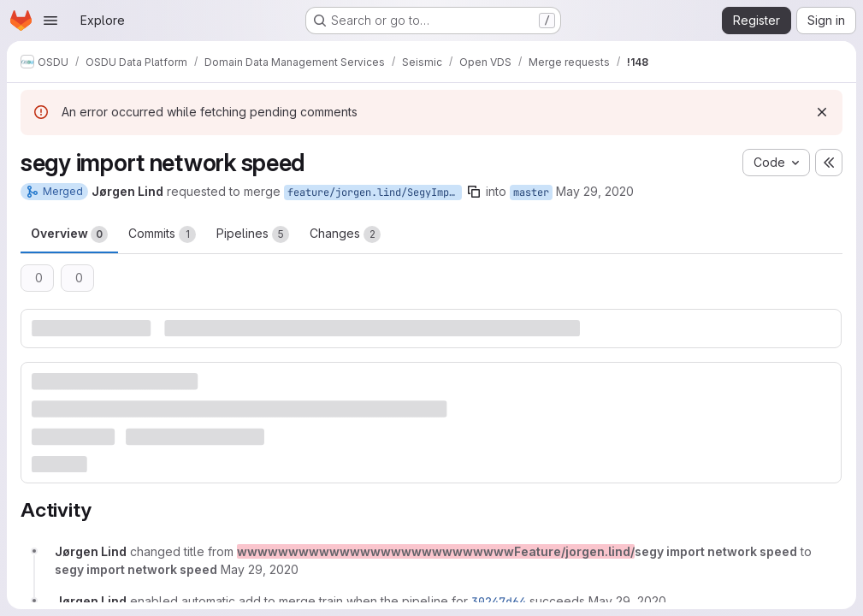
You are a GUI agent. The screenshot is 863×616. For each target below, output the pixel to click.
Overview (69, 234)
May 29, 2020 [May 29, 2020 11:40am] (595, 191)
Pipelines (253, 234)
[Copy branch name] (474, 192)
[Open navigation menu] (50, 21)
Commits (162, 234)
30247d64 (499, 601)
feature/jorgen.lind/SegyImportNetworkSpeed (375, 192)
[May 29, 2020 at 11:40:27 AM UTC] (260, 569)
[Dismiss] (822, 112)
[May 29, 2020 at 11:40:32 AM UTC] (627, 601)
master (531, 192)
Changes (345, 234)
